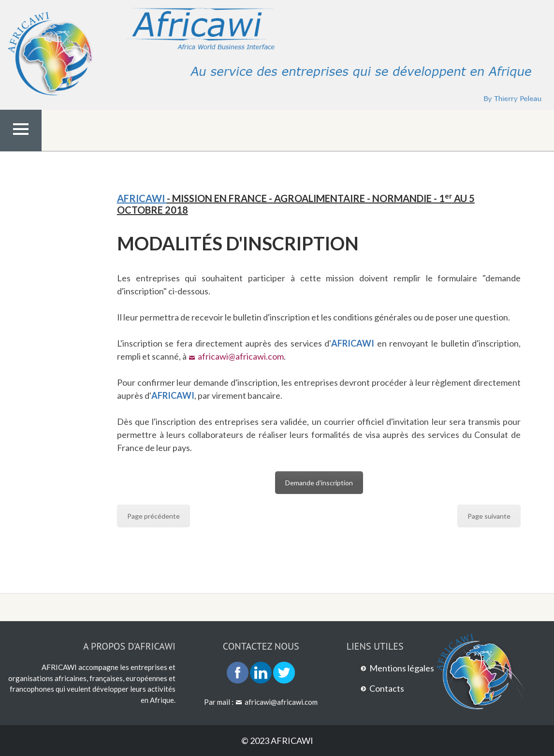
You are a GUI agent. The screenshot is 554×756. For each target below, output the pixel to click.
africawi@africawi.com (241, 356)
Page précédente (153, 516)
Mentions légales (402, 668)
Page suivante (489, 516)
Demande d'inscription (319, 483)
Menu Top (21, 149)
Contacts (387, 688)
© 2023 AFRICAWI (277, 741)
